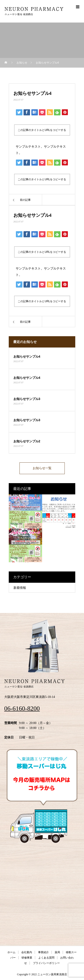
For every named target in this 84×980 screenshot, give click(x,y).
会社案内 (27, 952)
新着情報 (20, 588)
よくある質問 (46, 958)
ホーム (11, 952)
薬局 (57, 952)
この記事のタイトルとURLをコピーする (42, 130)
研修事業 (27, 958)
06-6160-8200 (22, 708)
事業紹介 (43, 952)
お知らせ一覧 (42, 468)
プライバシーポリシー (46, 963)
